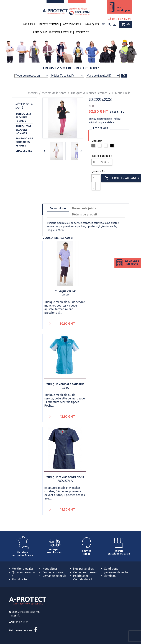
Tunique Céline (65, 291)
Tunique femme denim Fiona (65, 477)
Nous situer (50, 569)
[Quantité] (96, 178)
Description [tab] (58, 208)
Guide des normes (85, 572)
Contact (83, 32)
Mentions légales (23, 569)
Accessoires (72, 24)
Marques (92, 24)
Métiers (29, 24)
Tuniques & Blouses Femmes (23, 117)
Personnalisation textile (52, 32)
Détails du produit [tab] (85, 214)
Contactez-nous (53, 572)
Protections (49, 24)
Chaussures (24, 151)
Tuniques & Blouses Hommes (23, 130)
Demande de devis (54, 576)
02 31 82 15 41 (120, 19)
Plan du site (19, 579)
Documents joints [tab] (84, 208)
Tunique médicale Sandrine (65, 384)
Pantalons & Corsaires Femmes (24, 142)
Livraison (110, 576)
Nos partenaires (84, 569)
